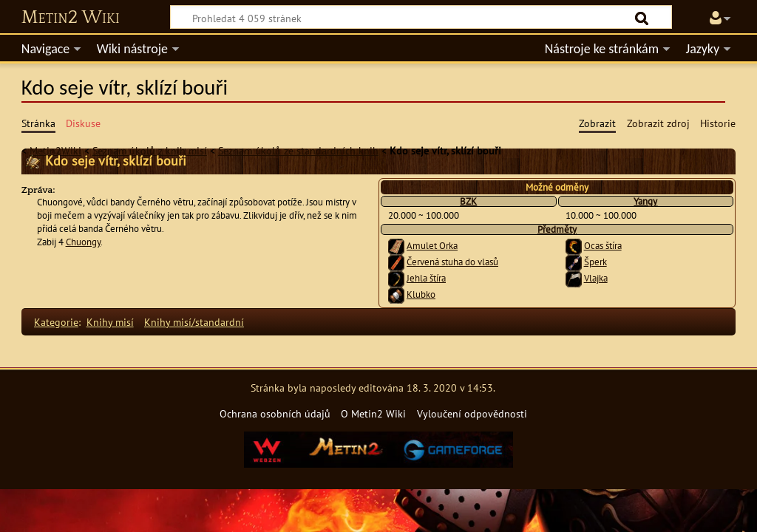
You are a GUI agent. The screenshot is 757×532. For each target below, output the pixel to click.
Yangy (645, 201)
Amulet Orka (432, 246)
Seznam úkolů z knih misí (150, 150)
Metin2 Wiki (71, 18)
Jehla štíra (426, 278)
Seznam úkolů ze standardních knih (298, 150)
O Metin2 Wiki (373, 413)
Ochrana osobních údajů (275, 413)
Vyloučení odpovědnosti (472, 413)
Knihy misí (110, 322)
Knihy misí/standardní (194, 322)
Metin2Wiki (55, 150)
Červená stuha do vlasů (452, 262)
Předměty (557, 229)
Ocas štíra (603, 246)
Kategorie (56, 322)
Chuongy (83, 242)
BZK (468, 201)
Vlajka (596, 278)
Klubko (421, 294)
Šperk (595, 262)
